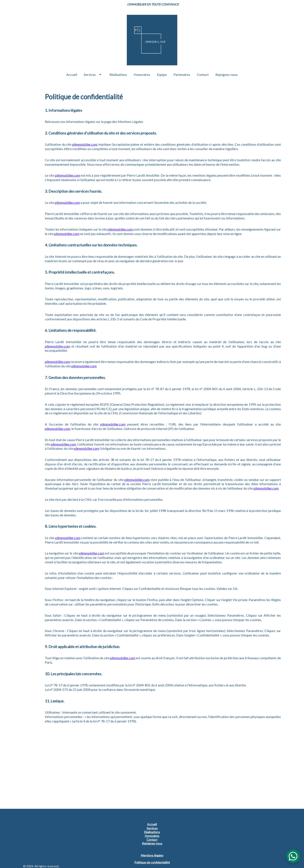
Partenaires (182, 74)
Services (90, 74)
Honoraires (142, 74)
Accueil (72, 74)
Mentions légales (152, 855)
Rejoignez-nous (227, 74)
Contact (203, 74)
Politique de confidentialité (152, 862)
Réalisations (118, 74)
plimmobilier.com (85, 165)
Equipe (162, 74)
